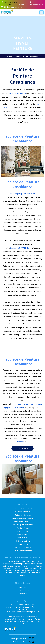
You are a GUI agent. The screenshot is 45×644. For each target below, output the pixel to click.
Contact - (22, 623)
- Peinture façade (22, 528)
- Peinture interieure (23, 512)
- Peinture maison (22, 541)
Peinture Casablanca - (17, 617)
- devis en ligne (22, 590)
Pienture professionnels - (25, 621)
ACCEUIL (9, 56)
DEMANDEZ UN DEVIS (22, 448)
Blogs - (38, 621)
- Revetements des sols (23, 521)
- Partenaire (22, 594)
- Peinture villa (23, 544)
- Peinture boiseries (22, 531)
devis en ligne (10, 414)
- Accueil (23, 587)
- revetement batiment (23, 551)
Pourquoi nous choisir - (25, 619)
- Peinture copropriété (22, 548)
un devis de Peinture (25, 421)
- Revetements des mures (22, 518)
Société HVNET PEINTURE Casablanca (27, 56)
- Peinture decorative (22, 534)
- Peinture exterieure (22, 515)
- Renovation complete (22, 508)
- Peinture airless (22, 538)
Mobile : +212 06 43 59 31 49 (22, 605)
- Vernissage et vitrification (22, 525)
